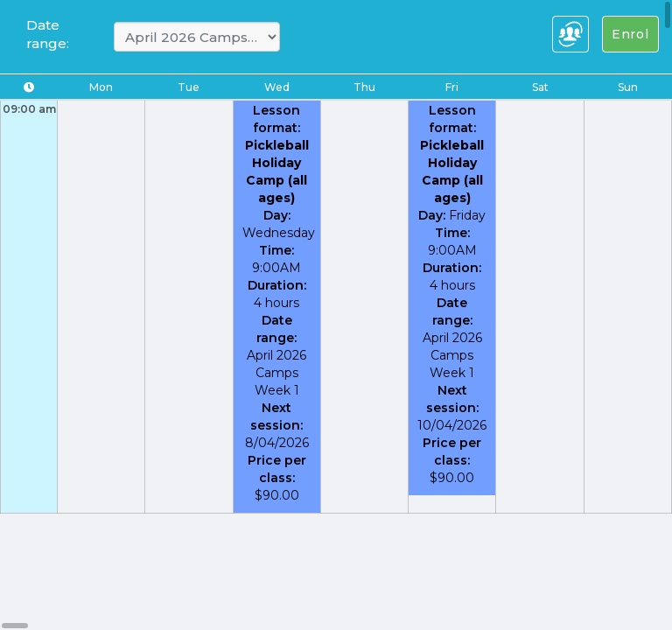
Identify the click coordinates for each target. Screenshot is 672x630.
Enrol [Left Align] (630, 34)
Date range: (48, 34)
